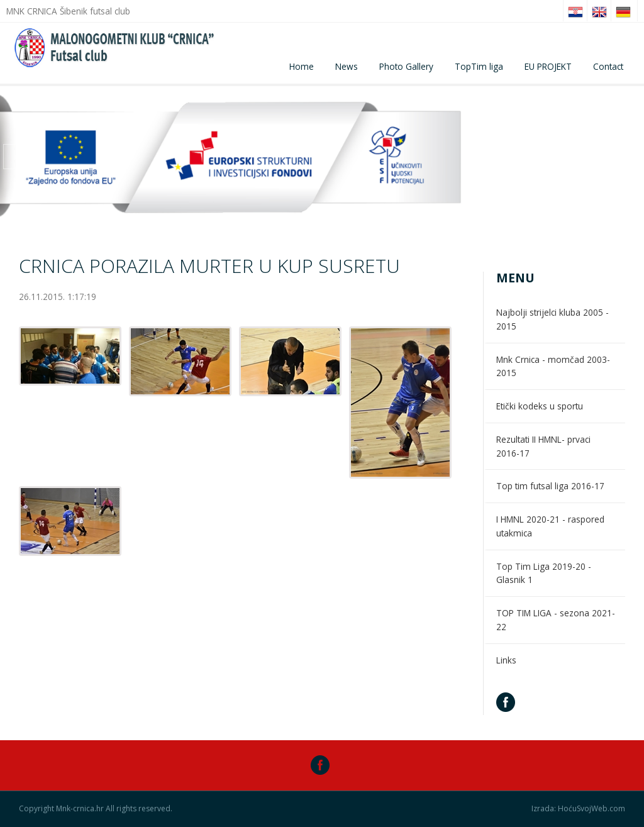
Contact (608, 66)
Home (302, 66)
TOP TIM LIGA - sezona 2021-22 (556, 620)
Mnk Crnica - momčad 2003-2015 (553, 366)
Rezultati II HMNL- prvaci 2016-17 (543, 446)
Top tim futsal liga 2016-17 (550, 486)
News (347, 66)
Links (506, 660)
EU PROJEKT (548, 66)
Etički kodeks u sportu (540, 406)
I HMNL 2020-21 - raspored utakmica (550, 526)
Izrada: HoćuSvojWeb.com (578, 809)
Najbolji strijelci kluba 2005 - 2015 (552, 319)
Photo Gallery (406, 66)
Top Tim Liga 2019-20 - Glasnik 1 (544, 573)
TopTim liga (479, 66)
